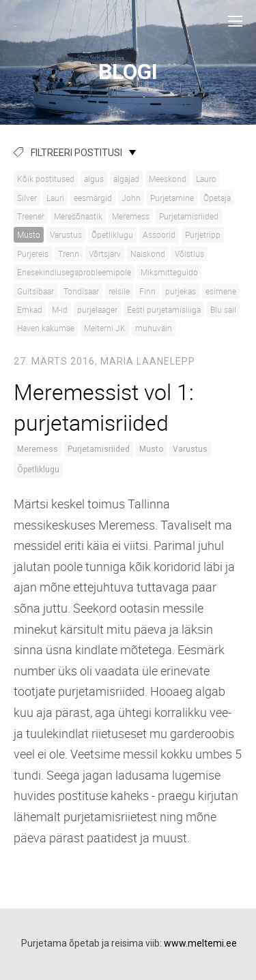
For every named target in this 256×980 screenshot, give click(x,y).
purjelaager (97, 309)
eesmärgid (93, 198)
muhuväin (154, 328)
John (131, 198)
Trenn (69, 254)
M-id (60, 309)
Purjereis (33, 254)
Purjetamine (172, 198)
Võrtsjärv (105, 254)
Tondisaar (81, 291)
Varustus (66, 234)
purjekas (181, 291)
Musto (29, 234)
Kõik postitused (46, 179)
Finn (147, 291)
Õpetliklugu (112, 234)
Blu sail (223, 309)
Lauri (55, 198)
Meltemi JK (105, 328)
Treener (31, 216)
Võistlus (189, 254)
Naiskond (148, 254)
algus (94, 179)
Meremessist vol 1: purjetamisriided (104, 407)
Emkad (30, 309)
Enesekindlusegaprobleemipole (74, 272)
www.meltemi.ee (200, 943)
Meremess (131, 216)
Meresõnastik (78, 216)
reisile (119, 291)
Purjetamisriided (189, 216)
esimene (221, 291)
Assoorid (159, 234)
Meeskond (168, 179)
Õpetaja (217, 198)
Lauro (206, 179)
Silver (27, 198)
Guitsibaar (35, 291)
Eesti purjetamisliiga (164, 309)
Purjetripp (203, 234)
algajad (126, 179)
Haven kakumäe (46, 328)
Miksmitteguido (169, 272)
